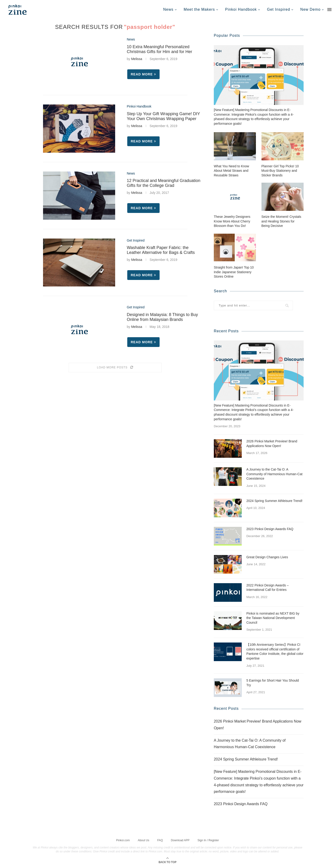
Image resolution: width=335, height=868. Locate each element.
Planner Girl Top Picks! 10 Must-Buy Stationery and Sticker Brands (280, 170)
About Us (143, 840)
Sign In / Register (208, 840)
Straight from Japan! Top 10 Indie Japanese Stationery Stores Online (234, 272)
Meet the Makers (199, 9)
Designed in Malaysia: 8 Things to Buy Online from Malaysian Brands (162, 317)
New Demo (310, 9)
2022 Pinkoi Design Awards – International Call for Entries (268, 587)
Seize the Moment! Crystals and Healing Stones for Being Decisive (281, 221)
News (168, 9)
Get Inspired (279, 9)
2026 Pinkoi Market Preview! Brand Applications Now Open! (272, 443)
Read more (143, 74)
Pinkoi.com (123, 840)
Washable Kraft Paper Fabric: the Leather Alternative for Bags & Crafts (161, 250)
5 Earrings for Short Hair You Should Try (273, 683)
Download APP (180, 840)
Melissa (137, 59)
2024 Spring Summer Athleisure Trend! (274, 501)
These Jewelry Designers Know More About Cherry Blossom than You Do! (232, 221)
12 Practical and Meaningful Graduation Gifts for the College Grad (164, 183)
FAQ (160, 840)
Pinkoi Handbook (241, 9)
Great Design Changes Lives (267, 557)
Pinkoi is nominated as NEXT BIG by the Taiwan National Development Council (273, 618)
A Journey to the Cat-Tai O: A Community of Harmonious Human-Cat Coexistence (274, 474)
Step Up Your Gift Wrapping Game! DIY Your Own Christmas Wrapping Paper (163, 116)
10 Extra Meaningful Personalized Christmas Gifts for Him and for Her (159, 49)
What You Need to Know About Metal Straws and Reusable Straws (231, 170)
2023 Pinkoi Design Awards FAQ (270, 529)
